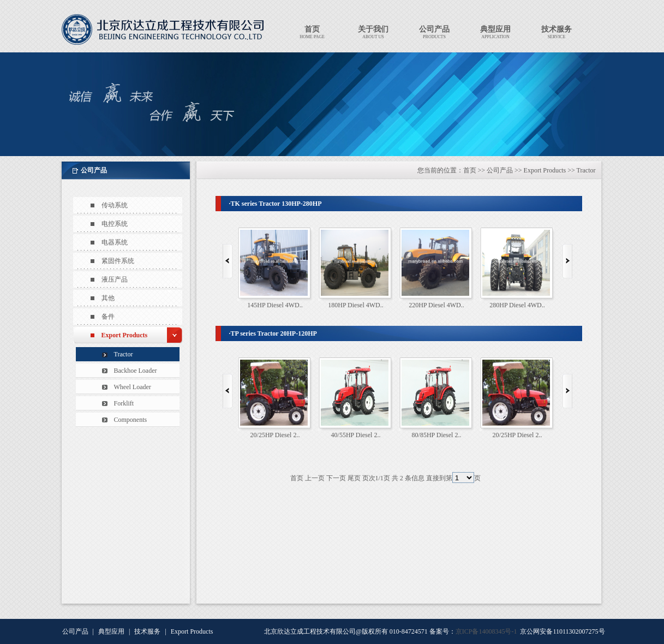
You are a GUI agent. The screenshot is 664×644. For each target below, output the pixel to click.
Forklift (124, 403)
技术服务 (147, 631)
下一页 (336, 478)
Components (131, 420)
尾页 (354, 478)
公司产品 (500, 170)
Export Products (125, 335)
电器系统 (115, 242)
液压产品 (115, 279)
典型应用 (111, 631)
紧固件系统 (118, 261)
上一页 (315, 478)
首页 (470, 170)
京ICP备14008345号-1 (486, 631)
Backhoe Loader (136, 371)
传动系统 (115, 205)
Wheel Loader (133, 387)
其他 (108, 298)
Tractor (124, 354)
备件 (108, 317)
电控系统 (115, 224)
